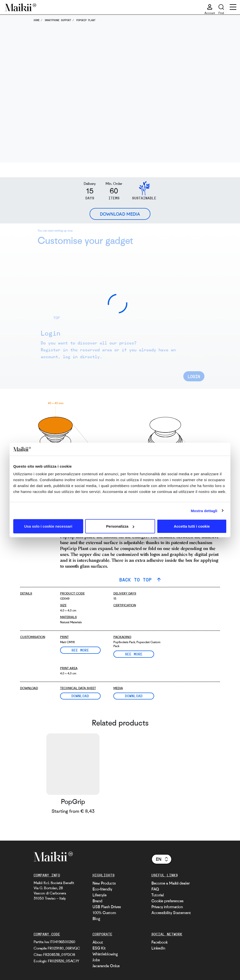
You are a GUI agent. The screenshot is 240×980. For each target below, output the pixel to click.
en (162, 859)
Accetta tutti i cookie (192, 526)
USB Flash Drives (107, 907)
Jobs (96, 960)
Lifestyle (100, 895)
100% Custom (104, 913)
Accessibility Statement (171, 913)
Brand (97, 901)
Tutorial (158, 895)
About (98, 942)
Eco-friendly (102, 889)
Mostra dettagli (204, 511)
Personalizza (120, 526)
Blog (96, 919)
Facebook (160, 942)
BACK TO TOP (137, 580)
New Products (104, 883)
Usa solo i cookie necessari (48, 526)
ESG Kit (99, 948)
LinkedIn (158, 948)
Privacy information (167, 907)
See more (80, 650)
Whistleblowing (105, 954)
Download (80, 696)
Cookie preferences (167, 901)
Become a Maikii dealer (171, 883)
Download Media (120, 214)
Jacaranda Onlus (106, 966)
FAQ (155, 889)
